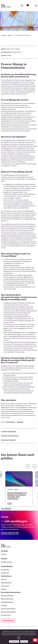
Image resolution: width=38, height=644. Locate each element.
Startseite (3, 35)
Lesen (9, 503)
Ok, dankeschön (14, 642)
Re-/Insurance (6, 615)
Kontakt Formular (7, 562)
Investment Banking (8, 440)
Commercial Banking (9, 431)
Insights (10, 35)
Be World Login (8, 621)
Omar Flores (11, 422)
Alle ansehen (6, 508)
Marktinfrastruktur (7, 599)
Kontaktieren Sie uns (10, 533)
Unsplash (20, 422)
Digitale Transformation (10, 436)
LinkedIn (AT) (5, 573)
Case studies (5, 586)
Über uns (4, 579)
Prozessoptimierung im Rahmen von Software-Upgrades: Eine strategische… (17, 496)
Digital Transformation (8, 609)
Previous (28, 466)
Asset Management (7, 602)
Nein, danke (24, 642)
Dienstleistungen (6, 583)
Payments (4, 605)
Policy (19, 638)
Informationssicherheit (8, 612)
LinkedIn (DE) (5, 570)
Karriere (4, 554)
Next (34, 466)
